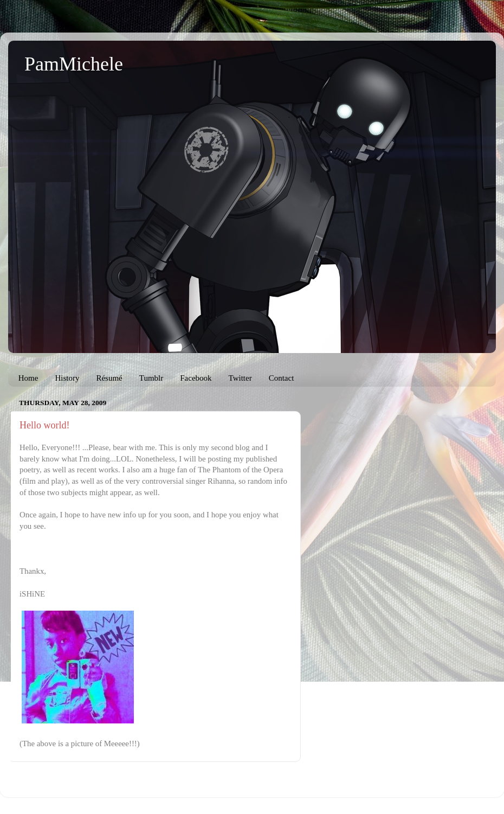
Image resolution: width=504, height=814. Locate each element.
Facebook (196, 378)
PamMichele (74, 64)
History (67, 378)
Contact (282, 378)
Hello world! (44, 425)
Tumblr (151, 378)
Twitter (240, 378)
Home (28, 378)
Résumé (109, 378)
